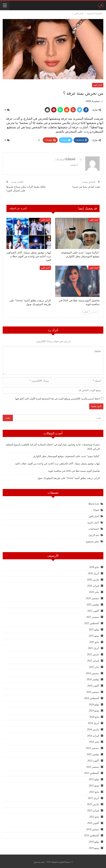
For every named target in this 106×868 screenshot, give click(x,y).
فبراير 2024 (93, 734)
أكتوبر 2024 (93, 684)
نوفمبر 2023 (93, 753)
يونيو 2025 (94, 634)
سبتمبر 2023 (93, 765)
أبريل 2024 (94, 722)
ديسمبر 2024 (93, 672)
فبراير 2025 (93, 659)
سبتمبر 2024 (93, 691)
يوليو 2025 (94, 628)
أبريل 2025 (94, 647)
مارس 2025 (93, 653)
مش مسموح (92, 540)
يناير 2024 (94, 741)
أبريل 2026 (94, 572)
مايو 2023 (94, 790)
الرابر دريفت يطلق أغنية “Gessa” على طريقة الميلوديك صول (69, 477)
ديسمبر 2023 (93, 747)
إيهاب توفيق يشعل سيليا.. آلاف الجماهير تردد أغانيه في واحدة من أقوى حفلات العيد (57, 462)
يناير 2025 (94, 666)
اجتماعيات (94, 527)
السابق (95, 310)
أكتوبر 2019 (93, 822)
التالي (85, 310)
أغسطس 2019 (92, 834)
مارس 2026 (93, 578)
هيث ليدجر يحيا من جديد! (86, 185)
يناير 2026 (94, 591)
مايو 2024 (94, 716)
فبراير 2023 (93, 809)
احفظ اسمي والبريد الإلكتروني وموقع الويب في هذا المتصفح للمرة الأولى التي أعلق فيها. (57, 397)
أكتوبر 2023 (93, 759)
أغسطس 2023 (92, 772)
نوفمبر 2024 (93, 678)
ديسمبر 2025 (93, 597)
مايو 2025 (94, 641)
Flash (96, 509)
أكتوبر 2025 (93, 609)
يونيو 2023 (94, 784)
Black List (94, 503)
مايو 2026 (94, 566)
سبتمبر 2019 (93, 828)
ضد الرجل (94, 534)
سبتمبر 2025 (93, 616)
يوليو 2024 (94, 703)
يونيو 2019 (94, 847)
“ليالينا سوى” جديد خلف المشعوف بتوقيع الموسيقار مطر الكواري (66, 455)
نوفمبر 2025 (93, 603)
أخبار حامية (93, 521)
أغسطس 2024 (92, 697)
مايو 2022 (94, 815)
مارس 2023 (93, 803)
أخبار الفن (98, 85)
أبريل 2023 (94, 797)
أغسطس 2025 (92, 622)
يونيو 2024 (94, 709)
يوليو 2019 (94, 840)
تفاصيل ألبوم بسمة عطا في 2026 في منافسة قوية (74, 470)
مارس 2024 (93, 728)
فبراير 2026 (93, 584)
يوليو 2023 (94, 778)
